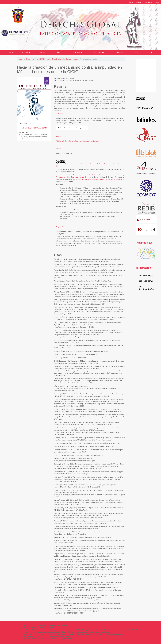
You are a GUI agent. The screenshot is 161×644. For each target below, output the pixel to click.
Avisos (150, 52)
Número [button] (60, 52)
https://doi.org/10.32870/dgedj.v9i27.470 (34, 128)
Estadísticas (120, 52)
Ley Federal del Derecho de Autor (101, 175)
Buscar (136, 52)
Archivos (27, 59)
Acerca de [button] (26, 52)
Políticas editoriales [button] (100, 52)
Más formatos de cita (65, 128)
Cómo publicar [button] (78, 52)
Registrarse (148, 2)
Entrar (157, 2)
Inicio (11, 52)
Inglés (131, 2)
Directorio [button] (43, 52)
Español (139, 2)
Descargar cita (81, 128)
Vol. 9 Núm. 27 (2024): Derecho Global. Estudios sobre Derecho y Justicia (55, 59)
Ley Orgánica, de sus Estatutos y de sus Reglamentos (101, 179)
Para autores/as (145, 281)
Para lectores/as (145, 276)
